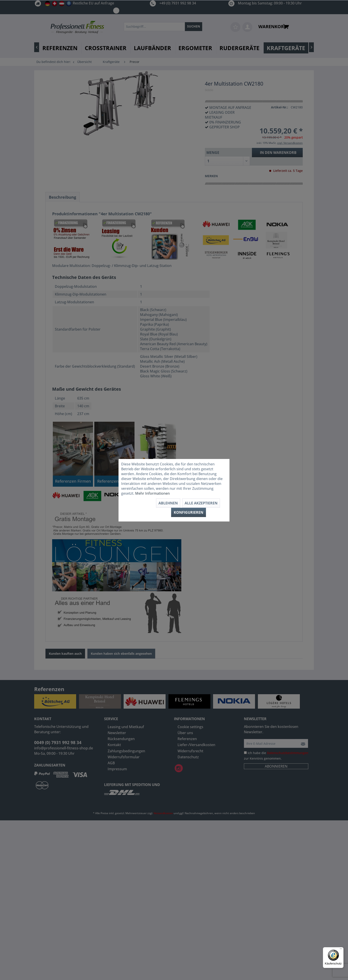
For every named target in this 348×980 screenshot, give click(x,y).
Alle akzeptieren (201, 503)
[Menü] (341, 950)
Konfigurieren (189, 512)
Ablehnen (168, 503)
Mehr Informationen (152, 493)
